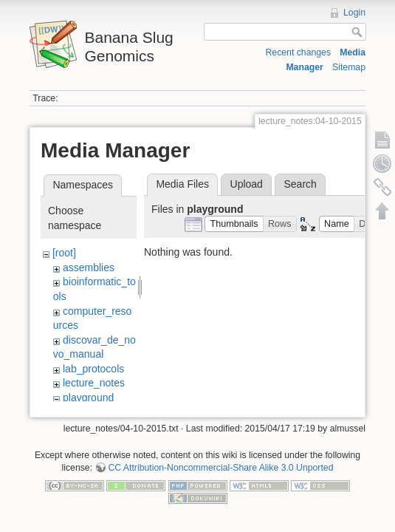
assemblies (89, 267)
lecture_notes (94, 383)
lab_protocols (93, 369)
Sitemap (349, 67)
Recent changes (298, 52)
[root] (64, 253)
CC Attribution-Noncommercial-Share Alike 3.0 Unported (220, 465)
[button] (234, 224)
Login (354, 13)
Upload (247, 184)
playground (88, 398)
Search (300, 184)
